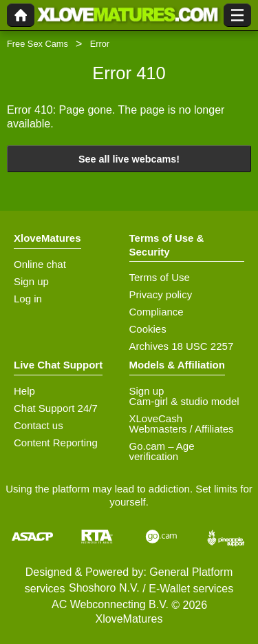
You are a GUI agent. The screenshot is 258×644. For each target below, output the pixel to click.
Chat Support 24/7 (56, 408)
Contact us (39, 425)
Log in (28, 299)
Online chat (40, 264)
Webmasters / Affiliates (182, 429)
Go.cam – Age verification (162, 451)
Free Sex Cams (37, 44)
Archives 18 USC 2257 (182, 346)
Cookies (148, 329)
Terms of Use (160, 277)
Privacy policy (161, 294)
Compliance (157, 312)
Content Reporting (56, 443)
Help (24, 391)
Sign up (31, 281)
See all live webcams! (129, 159)
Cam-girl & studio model (184, 401)
